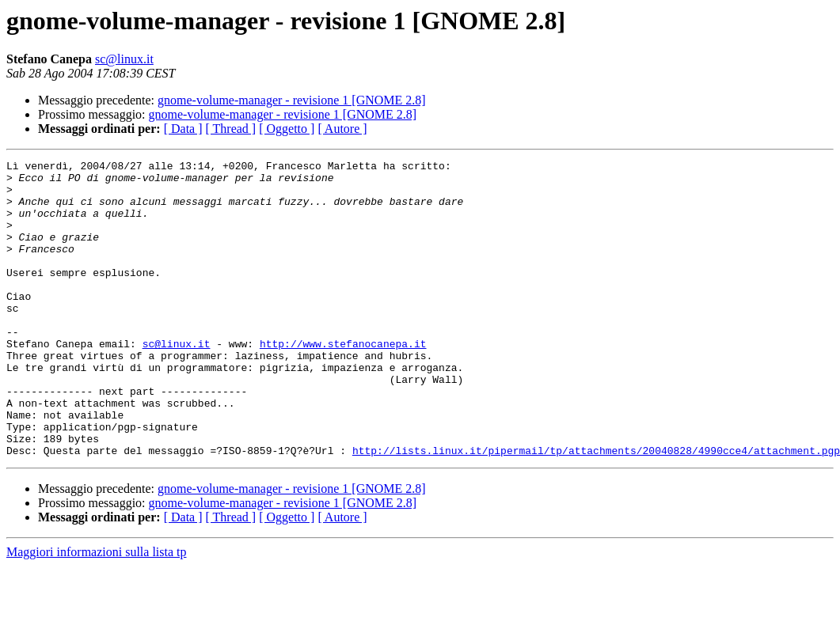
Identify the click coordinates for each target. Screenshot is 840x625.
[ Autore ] (342, 129)
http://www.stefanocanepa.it (343, 381)
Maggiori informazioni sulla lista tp (97, 611)
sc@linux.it (124, 59)
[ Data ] (183, 129)
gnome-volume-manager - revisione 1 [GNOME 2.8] (292, 100)
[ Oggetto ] (287, 129)
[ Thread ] (231, 129)
